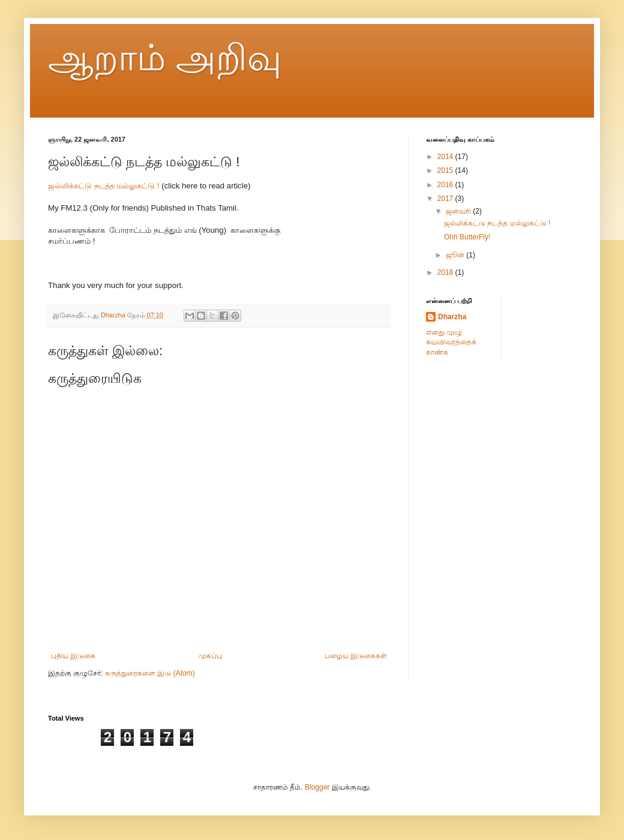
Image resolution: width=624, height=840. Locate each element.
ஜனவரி (459, 211)
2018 (446, 272)
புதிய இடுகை (73, 656)
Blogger (317, 787)
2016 (446, 185)
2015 (446, 170)
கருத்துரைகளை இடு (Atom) (150, 673)
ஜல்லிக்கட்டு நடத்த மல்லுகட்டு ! (104, 186)
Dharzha (452, 317)
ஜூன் (456, 255)
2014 (446, 157)
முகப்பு (210, 656)
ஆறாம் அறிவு (165, 58)
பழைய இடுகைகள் (356, 656)
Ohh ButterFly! (467, 237)
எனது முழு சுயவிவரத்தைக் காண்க (451, 343)
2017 (446, 199)
